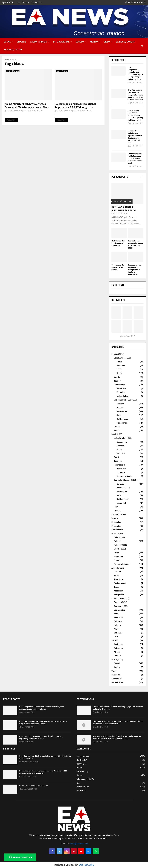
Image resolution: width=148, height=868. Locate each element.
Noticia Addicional (122, 564)
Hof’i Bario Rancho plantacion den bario (124, 208)
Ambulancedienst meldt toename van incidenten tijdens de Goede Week (135, 158)
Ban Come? (116, 675)
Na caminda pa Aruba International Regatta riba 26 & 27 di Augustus (75, 106)
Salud (117, 537)
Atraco (117, 652)
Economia (118, 556)
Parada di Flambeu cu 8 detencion (34, 786)
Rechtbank (121, 453)
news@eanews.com (79, 844)
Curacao (120, 404)
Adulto (117, 667)
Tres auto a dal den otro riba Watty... (118, 267)
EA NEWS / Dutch (13, 50)
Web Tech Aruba (86, 865)
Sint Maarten (122, 411)
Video (107, 42)
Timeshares (119, 579)
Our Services (24, 3)
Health (119, 362)
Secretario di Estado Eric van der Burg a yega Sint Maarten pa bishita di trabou (118, 708)
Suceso (80, 42)
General (117, 572)
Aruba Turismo (39, 42)
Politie (117, 507)
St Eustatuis (116, 522)
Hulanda (118, 625)
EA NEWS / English (126, 42)
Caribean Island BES (123, 400)
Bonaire (120, 408)
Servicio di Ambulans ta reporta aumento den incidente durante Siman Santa (135, 137)
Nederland (121, 503)
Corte (116, 553)
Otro (116, 637)
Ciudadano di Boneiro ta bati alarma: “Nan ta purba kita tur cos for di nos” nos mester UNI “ (118, 723)
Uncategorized (118, 682)
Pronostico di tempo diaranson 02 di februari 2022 (135, 244)
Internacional (61, 42)
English (115, 354)
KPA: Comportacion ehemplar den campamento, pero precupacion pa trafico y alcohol (135, 73)
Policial (117, 541)
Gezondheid (122, 442)
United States (122, 396)
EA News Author (12, 111)
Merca (117, 629)
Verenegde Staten (124, 476)
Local (7, 42)
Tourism (118, 381)
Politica (9, 71)
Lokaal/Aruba (120, 438)
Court (119, 369)
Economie (121, 446)
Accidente (118, 644)
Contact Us (37, 3)
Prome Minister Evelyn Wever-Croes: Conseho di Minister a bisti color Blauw (27, 106)
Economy (121, 366)
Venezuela (121, 388)
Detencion (118, 648)
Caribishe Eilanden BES (124, 480)
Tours (117, 587)
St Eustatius (116, 526)
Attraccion (118, 591)
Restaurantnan (120, 583)
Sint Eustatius (122, 419)
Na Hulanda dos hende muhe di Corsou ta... (118, 243)
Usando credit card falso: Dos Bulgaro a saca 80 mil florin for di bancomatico (45, 757)
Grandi (117, 663)
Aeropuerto (119, 595)
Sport (116, 457)
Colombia (121, 392)
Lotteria (117, 560)
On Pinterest (118, 300)
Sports (117, 377)
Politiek (117, 511)
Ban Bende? (117, 679)
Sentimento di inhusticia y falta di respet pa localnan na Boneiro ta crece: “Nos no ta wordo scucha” (117, 737)
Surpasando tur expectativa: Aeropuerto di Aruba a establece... (135, 270)
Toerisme (118, 461)
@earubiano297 (127, 336)
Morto (94, 42)
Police (117, 427)
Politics (117, 430)
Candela (118, 656)
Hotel (116, 576)
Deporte (21, 42)
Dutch (114, 434)
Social (119, 373)
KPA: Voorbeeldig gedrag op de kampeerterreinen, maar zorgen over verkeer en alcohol (135, 95)
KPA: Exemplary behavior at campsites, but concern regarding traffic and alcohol (135, 115)
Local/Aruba (119, 358)
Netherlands (122, 423)
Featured (16, 71)
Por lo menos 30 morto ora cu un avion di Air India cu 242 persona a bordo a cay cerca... (43, 772)
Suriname (118, 633)
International (119, 385)
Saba (119, 415)
